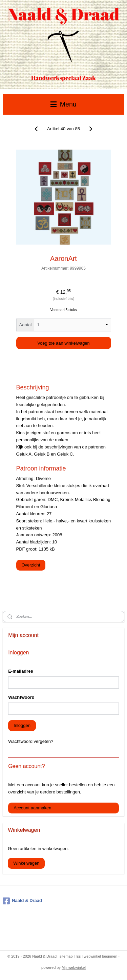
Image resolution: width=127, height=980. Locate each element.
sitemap (66, 956)
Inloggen (22, 725)
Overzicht (31, 565)
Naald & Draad (22, 901)
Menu (63, 104)
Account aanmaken (32, 808)
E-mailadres (21, 671)
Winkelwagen (26, 863)
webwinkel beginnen (100, 956)
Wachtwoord (21, 697)
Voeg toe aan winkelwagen (63, 343)
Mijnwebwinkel (74, 967)
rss (78, 956)
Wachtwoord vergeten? (31, 741)
